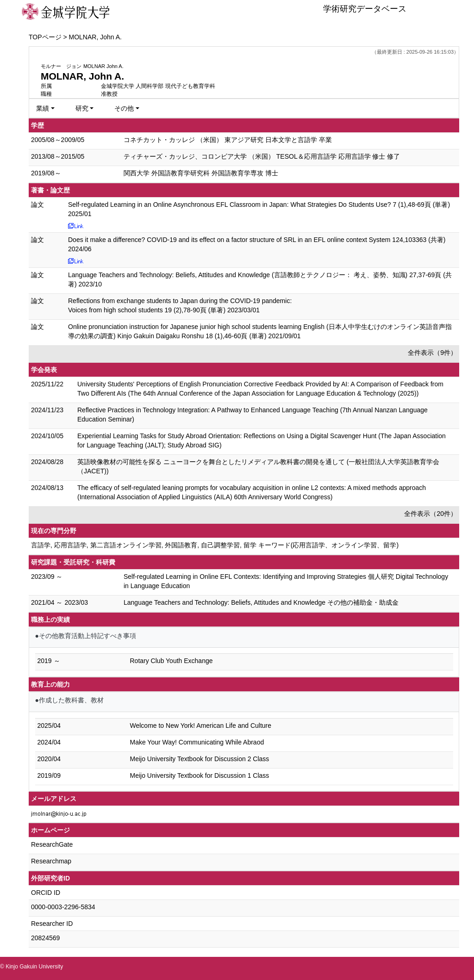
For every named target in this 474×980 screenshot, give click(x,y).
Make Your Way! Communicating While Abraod (197, 742)
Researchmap (51, 861)
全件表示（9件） (432, 353)
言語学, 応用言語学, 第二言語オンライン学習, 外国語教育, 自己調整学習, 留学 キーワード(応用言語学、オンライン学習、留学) (215, 545)
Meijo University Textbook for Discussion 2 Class (200, 759)
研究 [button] (82, 108)
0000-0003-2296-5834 (63, 907)
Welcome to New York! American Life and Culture (201, 726)
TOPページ (45, 37)
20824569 (45, 938)
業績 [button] (43, 108)
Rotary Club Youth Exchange (172, 661)
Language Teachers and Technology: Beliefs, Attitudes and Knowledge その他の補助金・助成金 (261, 602)
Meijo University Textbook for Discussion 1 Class (200, 775)
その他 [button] (124, 108)
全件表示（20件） (430, 514)
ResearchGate (52, 844)
